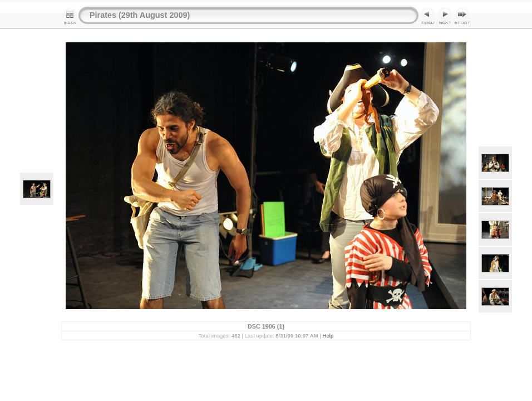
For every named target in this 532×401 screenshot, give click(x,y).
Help (328, 336)
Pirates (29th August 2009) (140, 15)
